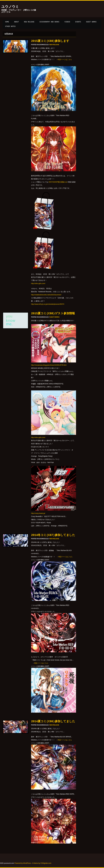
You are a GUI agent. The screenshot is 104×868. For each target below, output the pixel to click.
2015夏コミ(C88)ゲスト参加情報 (53, 314)
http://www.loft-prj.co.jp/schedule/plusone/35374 (48, 304)
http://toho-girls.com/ (38, 283)
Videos (67, 22)
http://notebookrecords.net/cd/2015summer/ (46, 295)
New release (29, 22)
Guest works (91, 22)
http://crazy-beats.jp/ (38, 513)
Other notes (10, 27)
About (17, 22)
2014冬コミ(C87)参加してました (53, 535)
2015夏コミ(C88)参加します (50, 41)
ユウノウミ (10, 7)
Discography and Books (49, 22)
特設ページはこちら (65, 60)
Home (7, 22)
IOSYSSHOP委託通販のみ (58, 182)
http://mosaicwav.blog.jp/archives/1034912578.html (49, 365)
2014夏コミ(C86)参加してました (53, 722)
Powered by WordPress (23, 863)
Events (78, 22)
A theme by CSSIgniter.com (42, 863)
